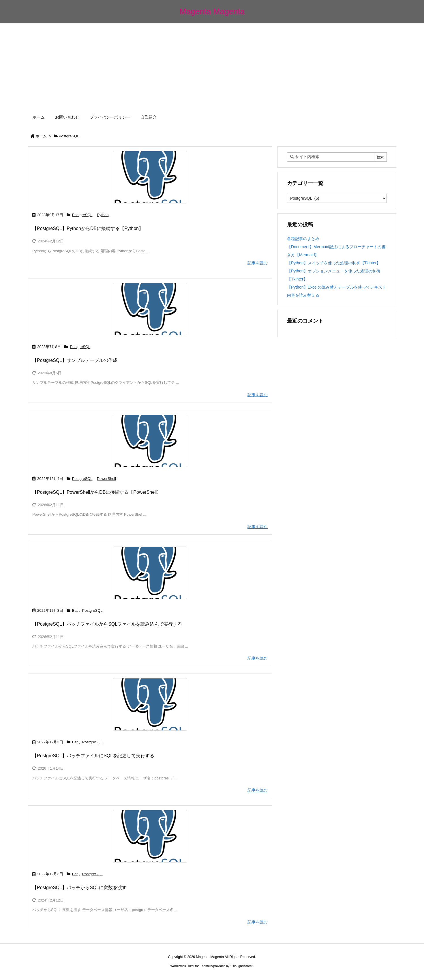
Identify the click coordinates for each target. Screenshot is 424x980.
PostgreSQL (82, 215)
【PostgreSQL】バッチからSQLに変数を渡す (79, 888)
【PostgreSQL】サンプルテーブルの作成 (75, 360)
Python (103, 215)
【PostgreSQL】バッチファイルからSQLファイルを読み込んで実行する (107, 624)
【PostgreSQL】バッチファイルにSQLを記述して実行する (93, 756)
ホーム (41, 136)
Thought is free (241, 966)
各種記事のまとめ (303, 239)
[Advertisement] (212, 67)
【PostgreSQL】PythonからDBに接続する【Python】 (88, 228)
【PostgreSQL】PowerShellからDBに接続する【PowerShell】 (97, 492)
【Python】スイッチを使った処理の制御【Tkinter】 (334, 263)
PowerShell (106, 479)
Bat (75, 610)
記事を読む (258, 263)
